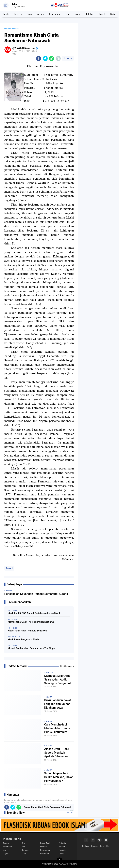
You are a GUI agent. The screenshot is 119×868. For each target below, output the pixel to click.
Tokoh (102, 14)
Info (5, 850)
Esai (67, 14)
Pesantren (45, 854)
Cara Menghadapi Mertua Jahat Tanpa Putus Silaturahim (57, 728)
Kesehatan (54, 14)
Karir (102, 846)
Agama (41, 14)
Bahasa (49, 673)
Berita (6, 14)
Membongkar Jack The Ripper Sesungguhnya (31, 622)
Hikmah (44, 847)
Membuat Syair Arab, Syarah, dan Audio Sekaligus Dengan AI (58, 679)
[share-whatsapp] (52, 58)
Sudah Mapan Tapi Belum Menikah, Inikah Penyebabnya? (59, 777)
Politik (62, 854)
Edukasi (90, 14)
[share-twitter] (45, 58)
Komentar (68, 58)
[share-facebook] (39, 58)
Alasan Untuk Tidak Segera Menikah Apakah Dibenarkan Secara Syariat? (57, 753)
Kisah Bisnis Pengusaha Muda (23, 639)
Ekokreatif (7, 847)
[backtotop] (59, 860)
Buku (113, 14)
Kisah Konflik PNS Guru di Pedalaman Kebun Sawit (34, 613)
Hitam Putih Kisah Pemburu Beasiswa (27, 631)
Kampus (25, 850)
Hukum (78, 14)
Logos (6, 854)
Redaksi (86, 846)
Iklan (108, 846)
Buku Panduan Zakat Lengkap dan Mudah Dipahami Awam (58, 704)
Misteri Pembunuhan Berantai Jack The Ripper (32, 648)
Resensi (18, 14)
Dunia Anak (45, 843)
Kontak (95, 846)
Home (7, 29)
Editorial (63, 843)
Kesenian (63, 850)
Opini (30, 14)
